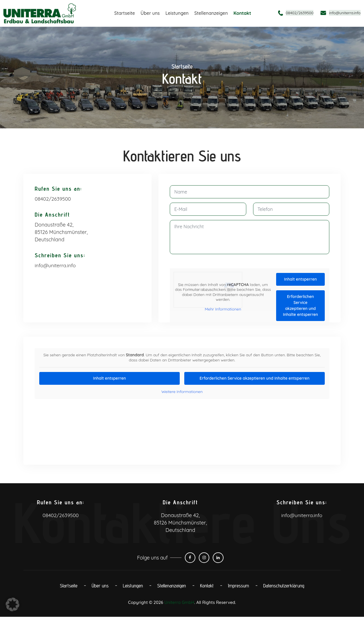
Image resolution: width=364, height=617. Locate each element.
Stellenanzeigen (211, 13)
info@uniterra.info (343, 13)
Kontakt (242, 13)
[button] (13, 604)
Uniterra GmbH (179, 603)
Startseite (125, 13)
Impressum (239, 586)
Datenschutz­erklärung (285, 586)
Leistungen (177, 13)
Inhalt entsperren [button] (300, 279)
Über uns (150, 13)
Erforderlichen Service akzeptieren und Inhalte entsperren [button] (300, 306)
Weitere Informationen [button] (182, 392)
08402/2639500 (294, 13)
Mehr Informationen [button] (223, 309)
